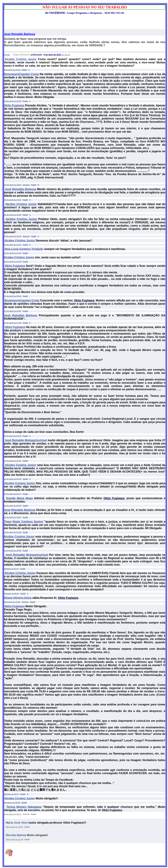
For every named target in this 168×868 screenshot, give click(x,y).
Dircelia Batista (16, 835)
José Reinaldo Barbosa (20, 34)
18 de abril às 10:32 (14, 827)
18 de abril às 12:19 (14, 840)
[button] (27, 827)
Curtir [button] (34, 814)
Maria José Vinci (17, 823)
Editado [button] (26, 814)
